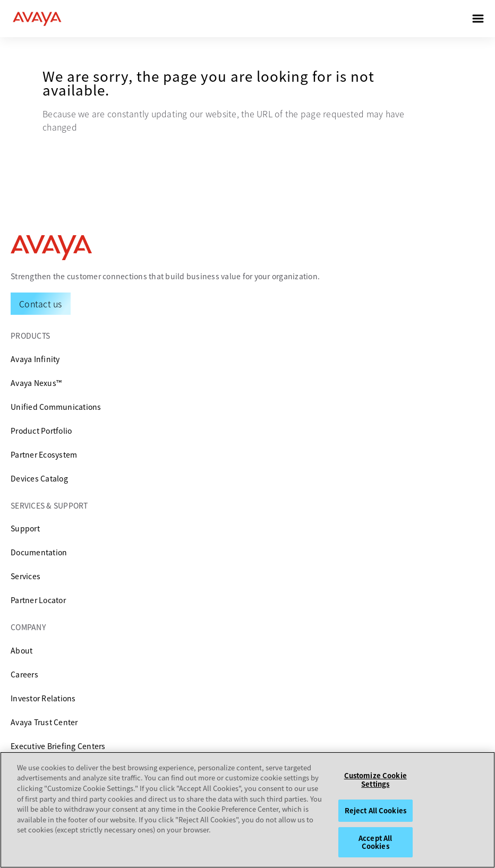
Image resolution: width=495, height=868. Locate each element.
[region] (247, 810)
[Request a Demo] (41, 304)
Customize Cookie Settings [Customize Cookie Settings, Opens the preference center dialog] (375, 780)
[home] (37, 19)
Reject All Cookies (375, 810)
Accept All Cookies (375, 842)
